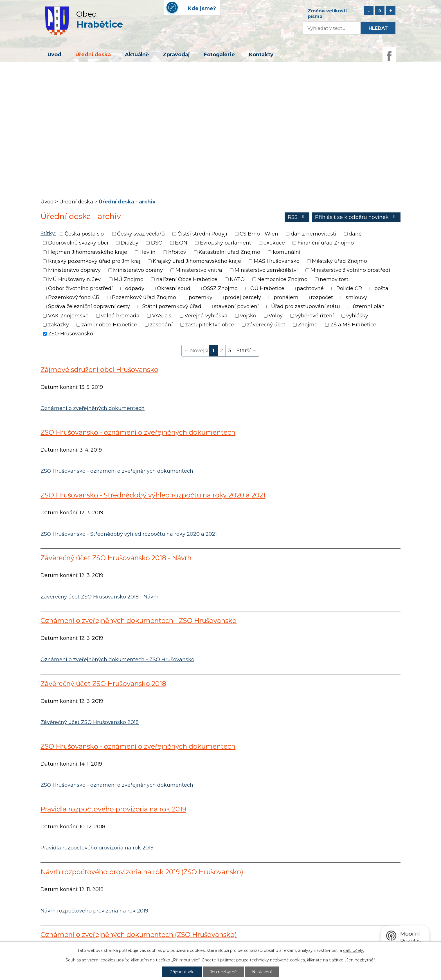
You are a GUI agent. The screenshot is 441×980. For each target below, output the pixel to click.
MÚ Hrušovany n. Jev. (75, 279)
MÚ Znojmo (129, 279)
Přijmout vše (182, 972)
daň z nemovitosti (314, 234)
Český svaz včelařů (141, 234)
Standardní (380, 11)
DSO (157, 243)
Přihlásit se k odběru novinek (356, 217)
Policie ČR (349, 288)
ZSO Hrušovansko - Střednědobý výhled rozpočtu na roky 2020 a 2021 (153, 495)
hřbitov (177, 252)
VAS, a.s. (162, 316)
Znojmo (308, 325)
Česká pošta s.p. (85, 234)
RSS (297, 217)
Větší (391, 11)
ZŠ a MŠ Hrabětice (353, 325)
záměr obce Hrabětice (109, 325)
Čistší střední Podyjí (202, 234)
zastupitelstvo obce (210, 325)
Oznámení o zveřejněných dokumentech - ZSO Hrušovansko (139, 621)
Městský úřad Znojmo (339, 261)
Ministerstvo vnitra (199, 270)
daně (355, 234)
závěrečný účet (266, 325)
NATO (237, 279)
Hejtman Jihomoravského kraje (88, 252)
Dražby (130, 243)
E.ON (181, 243)
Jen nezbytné (223, 972)
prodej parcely (243, 297)
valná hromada (120, 316)
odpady (135, 288)
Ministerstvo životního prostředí (350, 270)
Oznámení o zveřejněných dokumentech (93, 408)
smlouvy (356, 297)
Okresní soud (174, 288)
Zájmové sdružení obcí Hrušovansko (99, 370)
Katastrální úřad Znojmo (229, 252)
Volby (276, 316)
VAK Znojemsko (68, 316)
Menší (369, 11)
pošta (381, 288)
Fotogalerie (219, 55)
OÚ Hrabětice (267, 288)
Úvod (54, 55)
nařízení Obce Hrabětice (187, 279)
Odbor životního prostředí (80, 288)
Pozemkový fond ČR (74, 297)
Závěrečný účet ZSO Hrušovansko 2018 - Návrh (116, 558)
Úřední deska (93, 55)
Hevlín (148, 252)
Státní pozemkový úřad (172, 307)
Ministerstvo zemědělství (266, 270)
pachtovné (310, 288)
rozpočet (322, 297)
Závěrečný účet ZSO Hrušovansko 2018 (103, 684)
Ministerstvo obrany (138, 270)
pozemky (201, 297)
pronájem (286, 297)
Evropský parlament (226, 243)
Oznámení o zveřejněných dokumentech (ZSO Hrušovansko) (139, 935)
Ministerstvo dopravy (74, 270)
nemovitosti (335, 279)
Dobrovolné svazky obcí (78, 243)
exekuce (274, 243)
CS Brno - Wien (259, 234)
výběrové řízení (315, 316)
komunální (287, 252)
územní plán (369, 307)
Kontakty (261, 55)
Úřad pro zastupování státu (306, 307)
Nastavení (262, 972)
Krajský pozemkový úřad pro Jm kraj (94, 261)
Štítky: (48, 234)
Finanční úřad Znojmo (326, 243)
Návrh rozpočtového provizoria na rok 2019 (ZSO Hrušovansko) (142, 872)
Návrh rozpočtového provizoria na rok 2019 (94, 911)
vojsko (248, 316)
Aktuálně (137, 55)
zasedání (161, 325)
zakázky (58, 325)
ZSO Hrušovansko (71, 334)
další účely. (354, 950)
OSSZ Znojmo (220, 288)
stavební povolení (236, 307)
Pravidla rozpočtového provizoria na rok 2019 (113, 809)
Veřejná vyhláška (206, 316)
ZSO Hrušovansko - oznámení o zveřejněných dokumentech (138, 432)
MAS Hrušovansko (277, 261)
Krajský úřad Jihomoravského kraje (197, 261)
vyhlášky (357, 316)
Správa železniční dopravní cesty (89, 307)
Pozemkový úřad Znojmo (144, 297)
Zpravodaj (176, 55)
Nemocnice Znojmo (282, 279)
